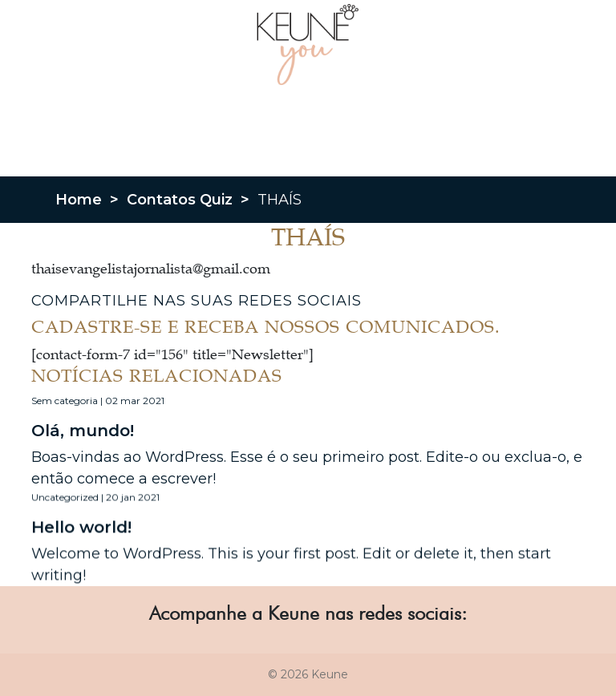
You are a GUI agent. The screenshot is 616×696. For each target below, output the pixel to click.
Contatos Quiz (180, 200)
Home (79, 200)
